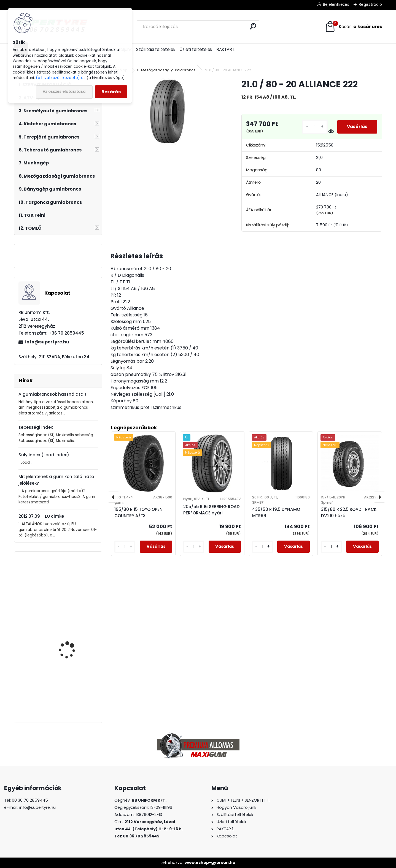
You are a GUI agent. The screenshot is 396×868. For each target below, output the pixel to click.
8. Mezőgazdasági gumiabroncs (166, 70)
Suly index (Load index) (44, 455)
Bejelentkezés (336, 4)
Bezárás (111, 92)
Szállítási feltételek (156, 49)
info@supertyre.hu (47, 342)
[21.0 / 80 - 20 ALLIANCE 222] (167, 112)
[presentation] (114, 497)
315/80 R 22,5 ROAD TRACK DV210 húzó (349, 512)
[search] (253, 26)
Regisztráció (370, 4)
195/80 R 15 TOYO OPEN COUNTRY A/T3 (138, 512)
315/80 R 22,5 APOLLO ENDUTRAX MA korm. (71, 638)
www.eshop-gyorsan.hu (210, 862)
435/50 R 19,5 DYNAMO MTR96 (72, 691)
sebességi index (36, 427)
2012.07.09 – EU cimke (41, 516)
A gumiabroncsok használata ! (52, 394)
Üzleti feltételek (196, 49)
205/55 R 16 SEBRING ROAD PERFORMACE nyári (212, 510)
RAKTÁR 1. (226, 49)
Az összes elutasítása (64, 92)
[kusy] (313, 127)
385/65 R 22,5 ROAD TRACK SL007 (69, 585)
